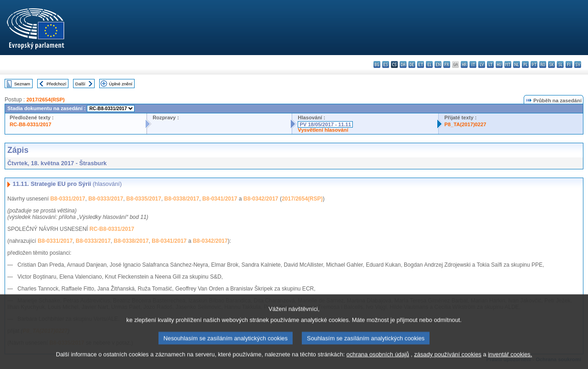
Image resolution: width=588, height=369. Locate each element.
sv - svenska (578, 64)
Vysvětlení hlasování (323, 130)
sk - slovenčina (551, 64)
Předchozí (56, 84)
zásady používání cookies (448, 361)
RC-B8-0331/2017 (31, 124)
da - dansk (403, 64)
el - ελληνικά (429, 64)
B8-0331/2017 (68, 199)
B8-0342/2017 (261, 199)
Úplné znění (121, 84)
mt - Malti (508, 64)
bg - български (377, 64)
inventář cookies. (510, 361)
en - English (438, 64)
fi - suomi (569, 64)
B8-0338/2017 (182, 199)
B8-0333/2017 (106, 199)
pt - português (534, 64)
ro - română (543, 64)
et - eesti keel (421, 64)
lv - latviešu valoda (482, 64)
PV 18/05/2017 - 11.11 (325, 124)
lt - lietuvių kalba (490, 64)
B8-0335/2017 (144, 199)
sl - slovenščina (560, 64)
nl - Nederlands (517, 64)
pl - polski (525, 64)
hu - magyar (499, 64)
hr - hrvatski (464, 64)
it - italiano (473, 64)
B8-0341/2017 (220, 199)
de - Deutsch (412, 64)
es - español (386, 64)
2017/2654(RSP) (45, 100)
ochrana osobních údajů (378, 361)
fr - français (447, 64)
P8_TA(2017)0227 (465, 124)
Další (80, 84)
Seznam (22, 84)
